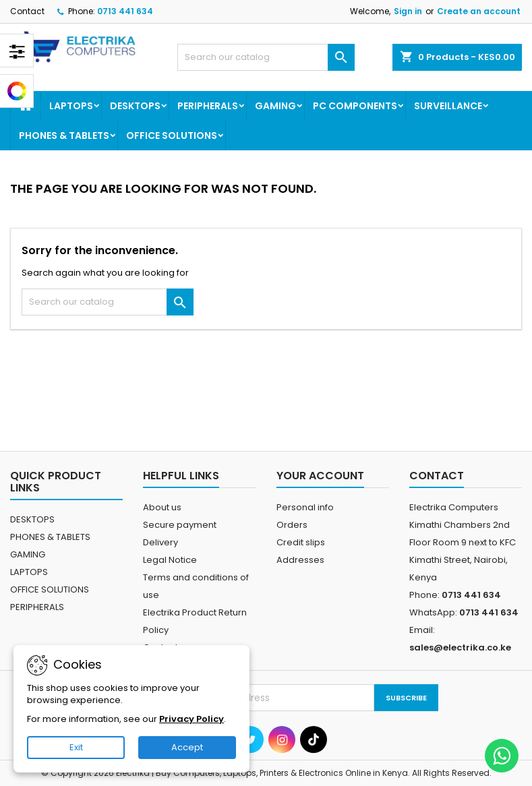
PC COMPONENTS (355, 106)
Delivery (160, 542)
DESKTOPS (135, 106)
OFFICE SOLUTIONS (172, 135)
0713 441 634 (125, 11)
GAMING (275, 106)
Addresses (300, 560)
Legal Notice (170, 560)
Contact (27, 11)
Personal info (305, 507)
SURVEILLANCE (448, 106)
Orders (292, 525)
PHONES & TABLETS (64, 135)
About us (162, 507)
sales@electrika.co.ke (460, 647)
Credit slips (301, 542)
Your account (320, 476)
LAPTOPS (71, 106)
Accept (187, 747)
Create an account (479, 11)
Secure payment (180, 525)
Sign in (408, 11)
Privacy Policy (191, 719)
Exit (76, 747)
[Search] (266, 57)
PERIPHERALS (208, 106)
